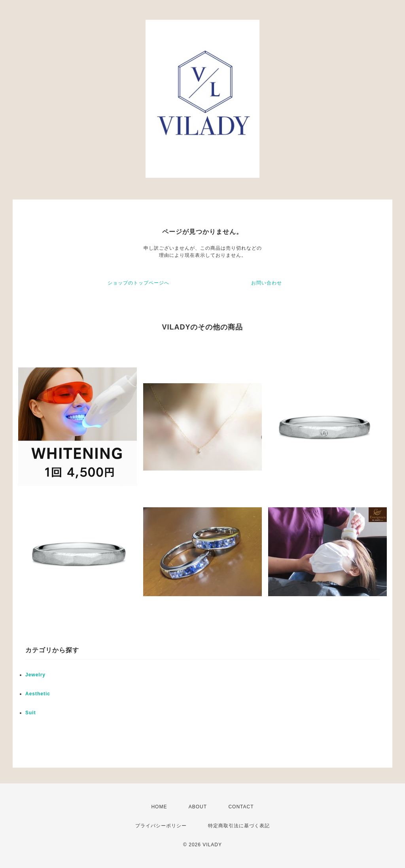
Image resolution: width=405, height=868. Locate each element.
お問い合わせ (267, 283)
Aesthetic (38, 694)
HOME (159, 807)
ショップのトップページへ (138, 283)
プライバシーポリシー (161, 826)
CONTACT (241, 807)
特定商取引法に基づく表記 (239, 826)
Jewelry (35, 675)
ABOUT (198, 807)
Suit (31, 713)
